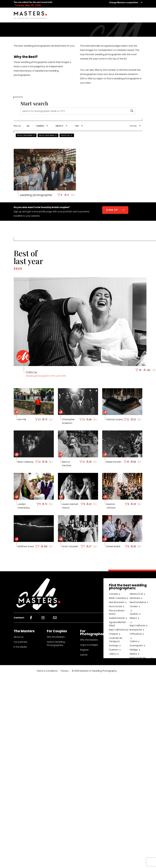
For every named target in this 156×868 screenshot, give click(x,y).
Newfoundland (138, 602)
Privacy (65, 671)
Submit (84, 655)
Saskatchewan (117, 618)
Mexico (133, 618)
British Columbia (118, 598)
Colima (134, 641)
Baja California (138, 626)
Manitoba (135, 598)
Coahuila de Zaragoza (116, 640)
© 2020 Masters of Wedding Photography (94, 671)
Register (84, 650)
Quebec (134, 614)
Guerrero (114, 650)
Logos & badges (89, 645)
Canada (114, 594)
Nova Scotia (116, 606)
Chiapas (114, 634)
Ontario (134, 606)
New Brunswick (117, 602)
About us (19, 637)
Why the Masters (56, 637)
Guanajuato (136, 645)
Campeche (136, 630)
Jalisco (113, 654)
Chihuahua (136, 634)
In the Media (20, 647)
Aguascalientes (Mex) (117, 624)
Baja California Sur (119, 630)
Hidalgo (134, 650)
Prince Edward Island (117, 612)
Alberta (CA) (136, 594)
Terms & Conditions (47, 671)
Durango (114, 645)
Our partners (20, 642)
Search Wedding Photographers (56, 644)
